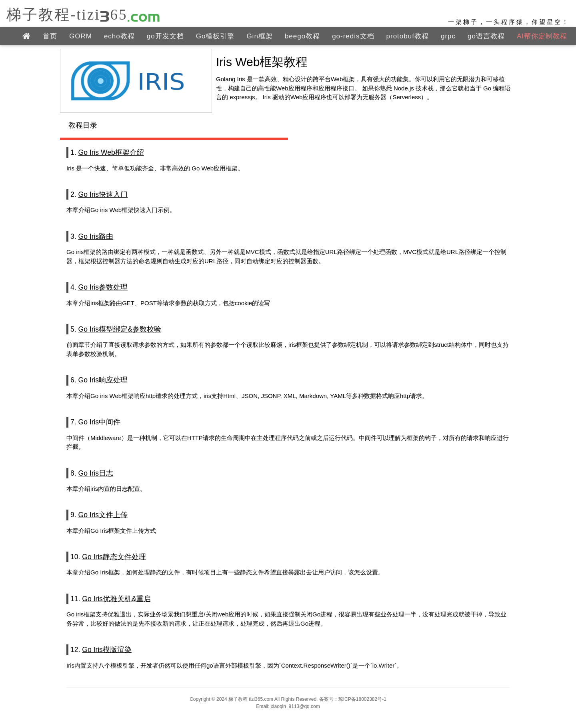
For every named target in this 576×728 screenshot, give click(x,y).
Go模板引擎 (215, 36)
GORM (81, 36)
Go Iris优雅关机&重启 (116, 599)
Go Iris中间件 (100, 422)
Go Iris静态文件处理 (114, 557)
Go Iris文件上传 (103, 515)
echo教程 (119, 36)
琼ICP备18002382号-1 (362, 699)
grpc (448, 36)
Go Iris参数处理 (103, 287)
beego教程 (302, 36)
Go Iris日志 (96, 473)
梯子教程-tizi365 (84, 14)
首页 (50, 36)
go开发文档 (165, 36)
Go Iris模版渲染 (107, 650)
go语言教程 (486, 36)
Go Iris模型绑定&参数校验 (120, 329)
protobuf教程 (408, 36)
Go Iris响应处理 (103, 380)
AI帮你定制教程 (542, 36)
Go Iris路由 (96, 236)
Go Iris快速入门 (103, 194)
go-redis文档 (353, 36)
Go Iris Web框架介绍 (111, 152)
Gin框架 (259, 36)
